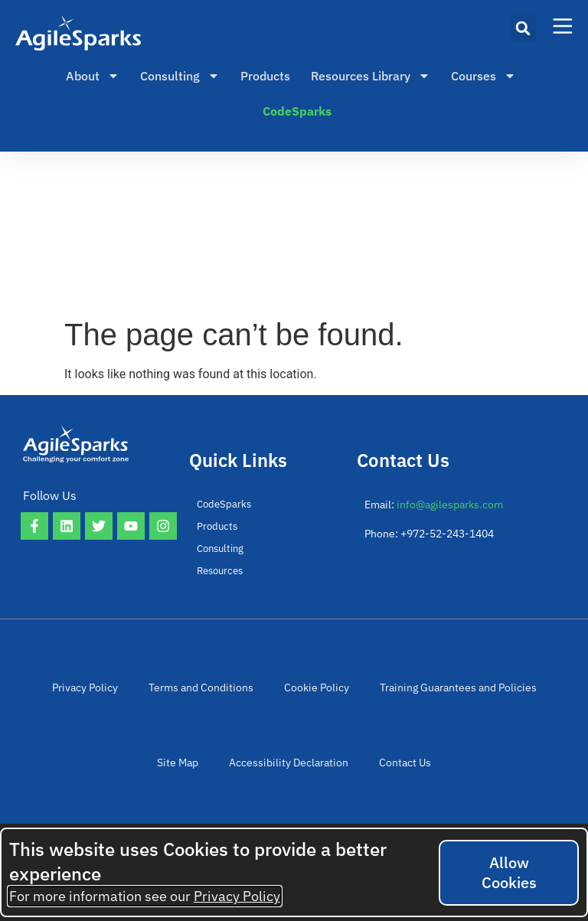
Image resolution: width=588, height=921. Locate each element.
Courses (483, 76)
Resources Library (371, 76)
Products (265, 76)
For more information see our (145, 896)
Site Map (178, 769)
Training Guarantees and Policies (458, 690)
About (93, 76)
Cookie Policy (317, 690)
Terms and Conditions (201, 690)
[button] (523, 28)
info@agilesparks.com (450, 505)
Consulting (180, 76)
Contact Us (405, 769)
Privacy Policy (85, 690)
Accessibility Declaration (289, 769)
